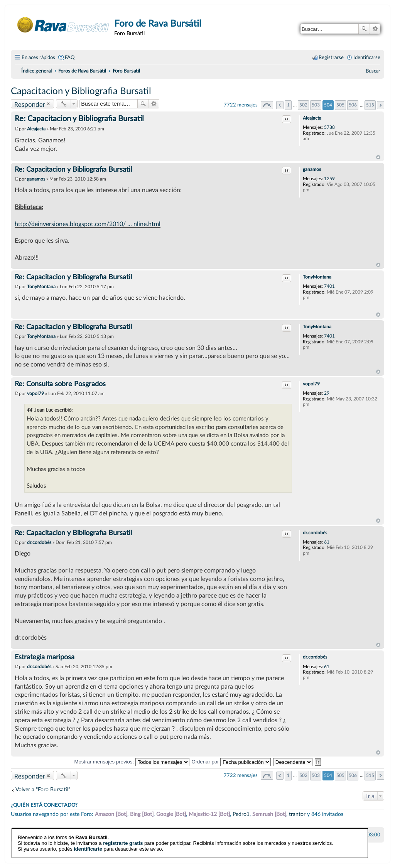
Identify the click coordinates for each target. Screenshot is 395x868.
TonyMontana (317, 277)
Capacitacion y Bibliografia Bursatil (81, 91)
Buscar (364, 29)
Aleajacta (312, 118)
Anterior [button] (280, 105)
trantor (297, 814)
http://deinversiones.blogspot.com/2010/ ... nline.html (88, 224)
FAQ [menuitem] (70, 57)
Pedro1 (241, 814)
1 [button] (288, 105)
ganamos (312, 169)
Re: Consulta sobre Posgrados (60, 384)
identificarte (88, 844)
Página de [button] (267, 105)
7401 (329, 286)
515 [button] (370, 105)
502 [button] (303, 105)
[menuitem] (373, 71)
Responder (30, 104)
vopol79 (311, 384)
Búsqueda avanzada (375, 29)
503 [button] (316, 105)
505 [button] (340, 105)
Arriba (378, 157)
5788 (329, 127)
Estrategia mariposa (45, 657)
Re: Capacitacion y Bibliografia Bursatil (79, 119)
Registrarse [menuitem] (331, 57)
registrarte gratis (123, 838)
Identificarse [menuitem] (367, 57)
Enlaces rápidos (38, 57)
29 (327, 393)
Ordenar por (231, 762)
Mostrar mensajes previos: (132, 762)
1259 (329, 179)
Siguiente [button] (381, 105)
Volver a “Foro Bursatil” (43, 789)
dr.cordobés (315, 533)
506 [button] (353, 105)
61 (327, 542)
